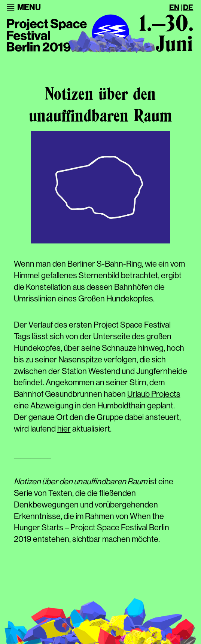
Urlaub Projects (154, 394)
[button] (29, 7)
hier (64, 429)
